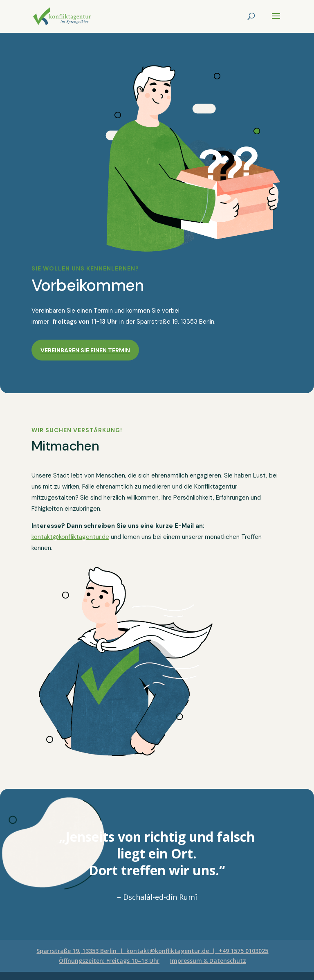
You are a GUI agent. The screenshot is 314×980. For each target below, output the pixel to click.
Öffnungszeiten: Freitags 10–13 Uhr (109, 961)
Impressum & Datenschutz (208, 961)
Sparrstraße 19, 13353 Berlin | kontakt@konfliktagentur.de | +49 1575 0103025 (152, 951)
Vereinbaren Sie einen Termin (85, 350)
